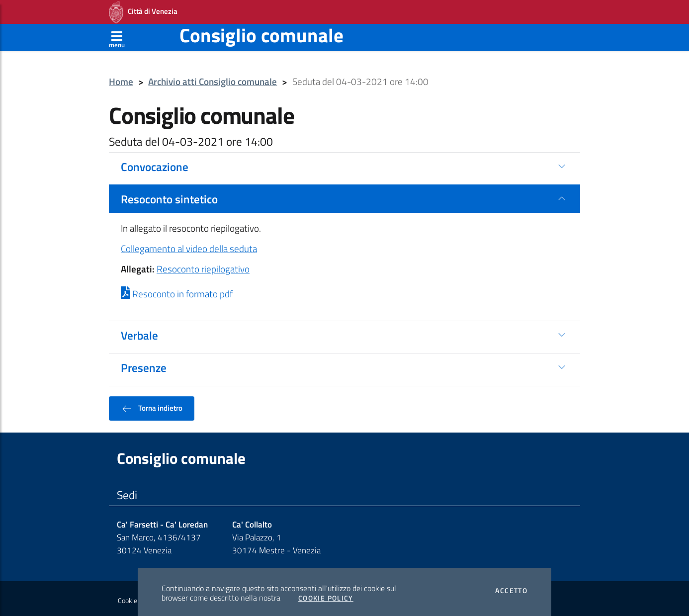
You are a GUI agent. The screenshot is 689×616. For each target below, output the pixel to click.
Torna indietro (152, 405)
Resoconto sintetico (169, 196)
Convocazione (155, 164)
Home (121, 79)
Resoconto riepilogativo (203, 266)
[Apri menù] (117, 34)
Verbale (139, 332)
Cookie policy (136, 598)
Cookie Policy (326, 595)
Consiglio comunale (261, 32)
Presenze (144, 364)
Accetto (511, 588)
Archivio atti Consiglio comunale (213, 79)
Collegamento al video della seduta (189, 246)
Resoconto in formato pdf (177, 291)
